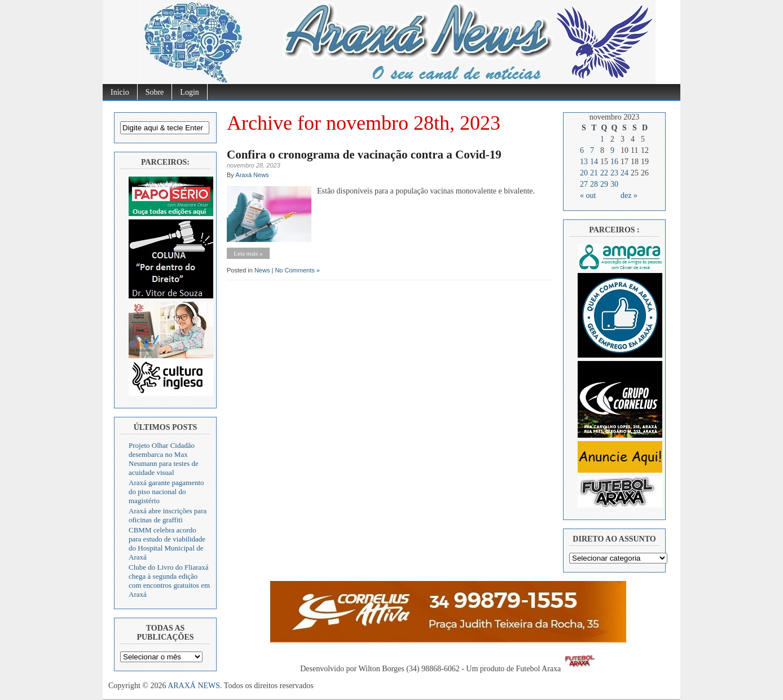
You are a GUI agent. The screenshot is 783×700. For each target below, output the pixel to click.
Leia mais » (248, 253)
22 (604, 173)
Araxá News (252, 175)
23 (614, 173)
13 (584, 162)
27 (584, 184)
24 (624, 173)
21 (594, 173)
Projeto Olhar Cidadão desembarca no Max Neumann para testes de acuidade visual (164, 459)
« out (588, 195)
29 (604, 184)
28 (594, 184)
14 (594, 162)
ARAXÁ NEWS (194, 686)
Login (189, 92)
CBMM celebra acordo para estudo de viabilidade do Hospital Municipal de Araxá (167, 543)
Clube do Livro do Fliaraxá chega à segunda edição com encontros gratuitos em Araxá (169, 581)
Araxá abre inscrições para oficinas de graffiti (168, 515)
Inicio (120, 92)
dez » (629, 195)
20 (584, 173)
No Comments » (297, 270)
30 (614, 184)
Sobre (155, 92)
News (262, 270)
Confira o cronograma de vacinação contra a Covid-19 (364, 155)
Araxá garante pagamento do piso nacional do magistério (166, 492)
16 (614, 162)
